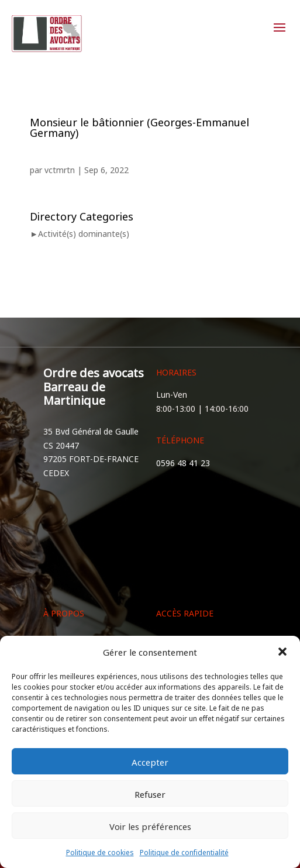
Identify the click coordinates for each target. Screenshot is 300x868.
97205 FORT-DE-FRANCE (91, 458)
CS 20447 (61, 445)
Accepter (150, 761)
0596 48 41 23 (183, 462)
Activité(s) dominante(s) (84, 233)
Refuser (150, 793)
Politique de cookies (100, 852)
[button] (282, 652)
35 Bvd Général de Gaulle (91, 431)
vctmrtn (60, 169)
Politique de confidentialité (184, 852)
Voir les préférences (150, 826)
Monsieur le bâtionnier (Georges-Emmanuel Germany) (139, 126)
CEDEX (56, 472)
